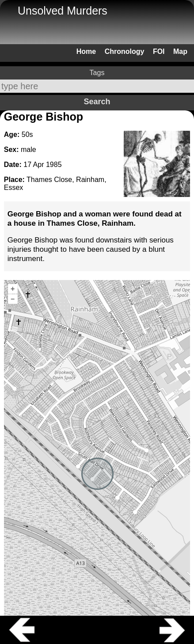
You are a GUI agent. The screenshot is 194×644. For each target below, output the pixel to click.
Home (86, 51)
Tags (97, 73)
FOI (159, 51)
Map (180, 51)
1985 (54, 165)
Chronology (125, 51)
